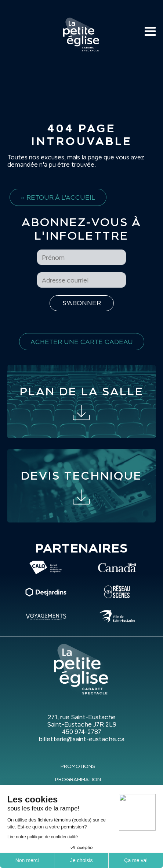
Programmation (78, 779)
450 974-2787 (82, 732)
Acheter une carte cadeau (82, 342)
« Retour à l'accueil (58, 197)
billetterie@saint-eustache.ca (81, 739)
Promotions (78, 766)
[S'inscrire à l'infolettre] (82, 303)
